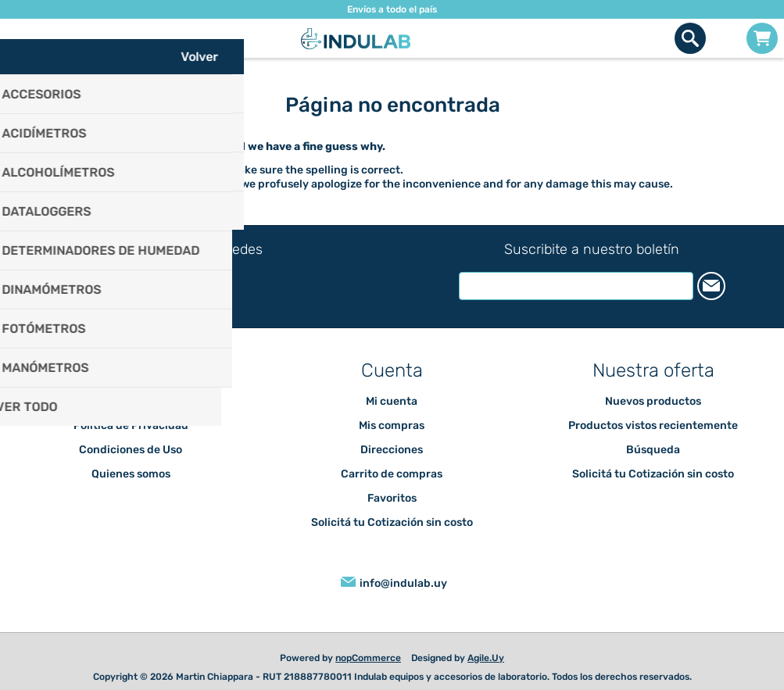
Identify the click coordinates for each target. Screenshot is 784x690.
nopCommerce (368, 658)
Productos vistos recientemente (653, 425)
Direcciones (392, 450)
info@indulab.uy (403, 583)
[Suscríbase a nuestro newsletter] (576, 286)
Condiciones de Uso (131, 450)
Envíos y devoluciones (131, 401)
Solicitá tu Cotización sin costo (392, 522)
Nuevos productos (653, 401)
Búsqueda (653, 450)
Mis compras (392, 425)
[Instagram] (202, 282)
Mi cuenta (392, 401)
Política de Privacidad (131, 425)
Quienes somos (131, 474)
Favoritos (392, 498)
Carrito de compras (762, 38)
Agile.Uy (486, 658)
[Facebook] (179, 281)
